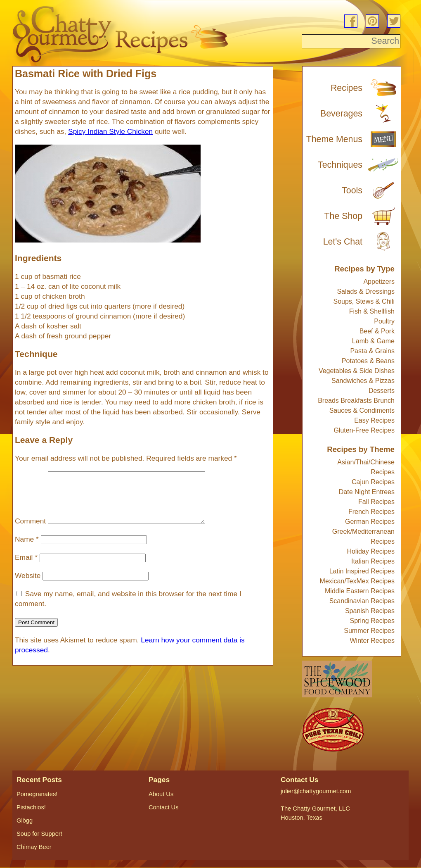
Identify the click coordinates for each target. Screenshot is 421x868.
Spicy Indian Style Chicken (110, 131)
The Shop (344, 216)
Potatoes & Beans (368, 361)
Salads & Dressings (366, 291)
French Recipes (371, 512)
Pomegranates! (37, 794)
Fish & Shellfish (372, 311)
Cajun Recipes (373, 482)
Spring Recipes (373, 621)
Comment (30, 531)
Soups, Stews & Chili (364, 301)
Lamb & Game (373, 341)
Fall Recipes (376, 502)
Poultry (384, 321)
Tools (352, 190)
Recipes (346, 88)
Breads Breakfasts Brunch (356, 401)
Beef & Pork (377, 331)
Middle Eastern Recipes (360, 591)
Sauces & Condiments (362, 410)
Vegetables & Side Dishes (357, 371)
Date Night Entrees (367, 492)
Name (27, 549)
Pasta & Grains (372, 351)
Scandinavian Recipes (362, 601)
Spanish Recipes (370, 611)
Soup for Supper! (39, 834)
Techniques (340, 165)
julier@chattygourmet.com (316, 791)
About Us (161, 794)
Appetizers (379, 282)
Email (26, 567)
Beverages (341, 114)
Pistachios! (31, 807)
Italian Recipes (373, 561)
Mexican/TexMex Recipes (357, 581)
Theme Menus (334, 139)
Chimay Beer (34, 847)
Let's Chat (343, 242)
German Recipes (370, 522)
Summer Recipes (369, 631)
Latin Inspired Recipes (362, 571)
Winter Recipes (372, 641)
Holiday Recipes (371, 551)
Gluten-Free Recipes (364, 430)
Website (28, 585)
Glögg (25, 820)
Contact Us (164, 807)
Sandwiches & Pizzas (363, 381)
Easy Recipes (374, 420)
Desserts (382, 391)
